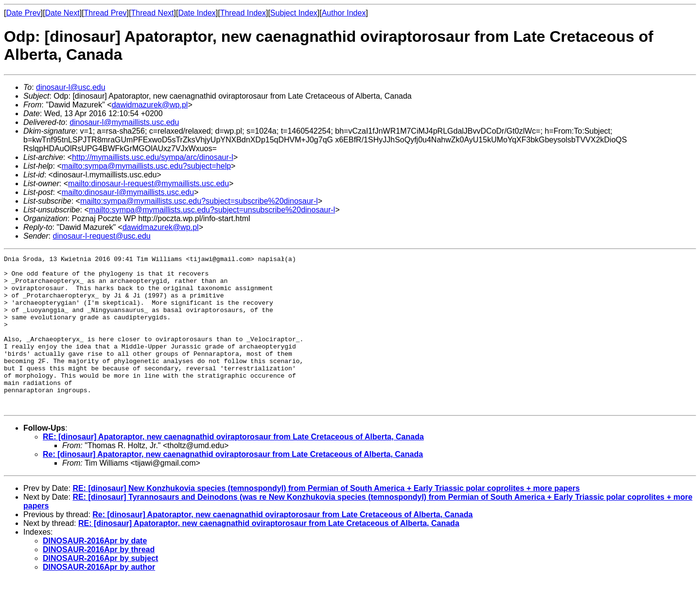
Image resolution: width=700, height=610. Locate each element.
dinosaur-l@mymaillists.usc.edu (124, 122)
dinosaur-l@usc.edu (71, 87)
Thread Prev (105, 13)
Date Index (197, 13)
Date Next (62, 13)
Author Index (344, 13)
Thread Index (243, 13)
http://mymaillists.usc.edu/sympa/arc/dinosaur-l (153, 157)
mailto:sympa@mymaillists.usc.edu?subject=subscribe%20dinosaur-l (199, 201)
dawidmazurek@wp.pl (150, 105)
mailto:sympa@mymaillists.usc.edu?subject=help (146, 166)
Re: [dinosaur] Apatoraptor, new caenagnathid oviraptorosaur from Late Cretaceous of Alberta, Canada (233, 485)
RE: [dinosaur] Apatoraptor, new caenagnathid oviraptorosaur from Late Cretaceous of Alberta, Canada (233, 467)
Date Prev (23, 13)
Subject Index (294, 13)
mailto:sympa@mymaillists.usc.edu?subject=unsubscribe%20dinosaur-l (212, 210)
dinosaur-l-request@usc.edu (101, 236)
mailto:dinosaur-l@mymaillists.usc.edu (128, 192)
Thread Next (152, 13)
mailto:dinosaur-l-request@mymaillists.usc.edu (149, 183)
